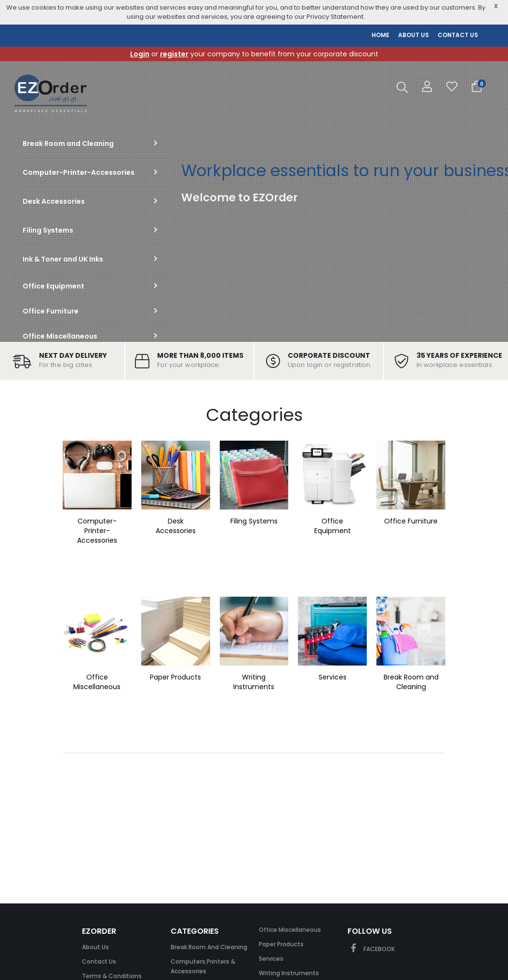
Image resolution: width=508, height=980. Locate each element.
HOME (381, 35)
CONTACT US (458, 35)
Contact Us (99, 961)
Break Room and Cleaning (411, 682)
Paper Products (175, 677)
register (174, 54)
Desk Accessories (176, 526)
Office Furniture (411, 521)
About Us (95, 947)
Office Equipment (333, 526)
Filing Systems (254, 521)
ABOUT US (414, 35)
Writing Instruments (254, 682)
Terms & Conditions (112, 976)
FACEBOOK (371, 949)
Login (140, 54)
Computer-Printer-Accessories (97, 531)
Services (333, 677)
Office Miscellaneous (97, 682)
